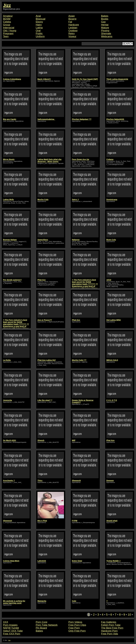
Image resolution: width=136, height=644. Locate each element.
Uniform (40, 36)
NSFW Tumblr (11, 628)
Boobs (105, 19)
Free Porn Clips (77, 625)
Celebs (7, 22)
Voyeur (72, 36)
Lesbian (73, 28)
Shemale (106, 33)
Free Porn (74, 628)
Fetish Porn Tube (111, 625)
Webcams (107, 36)
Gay (103, 22)
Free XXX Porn (12, 634)
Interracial (9, 28)
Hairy (39, 25)
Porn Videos (75, 622)
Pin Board (41, 628)
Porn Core (42, 622)
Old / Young (10, 31)
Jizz (7, 5)
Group (7, 25)
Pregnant (8, 33)
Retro (72, 33)
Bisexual (41, 19)
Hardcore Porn (109, 631)
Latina (39, 28)
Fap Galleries (109, 622)
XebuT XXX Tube (13, 631)
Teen (6, 36)
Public (39, 33)
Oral (38, 31)
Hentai (105, 25)
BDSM (7, 19)
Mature (105, 28)
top (9, 640)
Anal (38, 16)
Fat (70, 22)
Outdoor (73, 31)
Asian (72, 16)
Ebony (39, 22)
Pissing (105, 31)
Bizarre (72, 19)
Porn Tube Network (47, 625)
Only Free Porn (77, 631)
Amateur (8, 16)
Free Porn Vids (110, 634)
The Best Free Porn (112, 628)
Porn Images (10, 625)
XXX (6, 622)
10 (129, 615)
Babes (105, 16)
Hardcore (74, 25)
